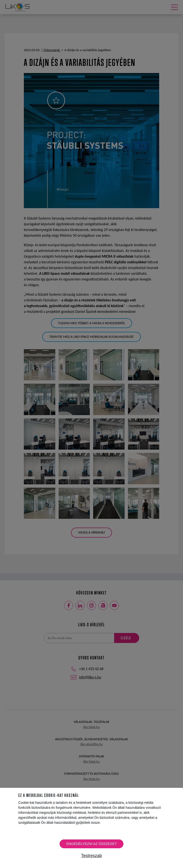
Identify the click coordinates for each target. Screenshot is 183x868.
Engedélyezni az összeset (91, 844)
